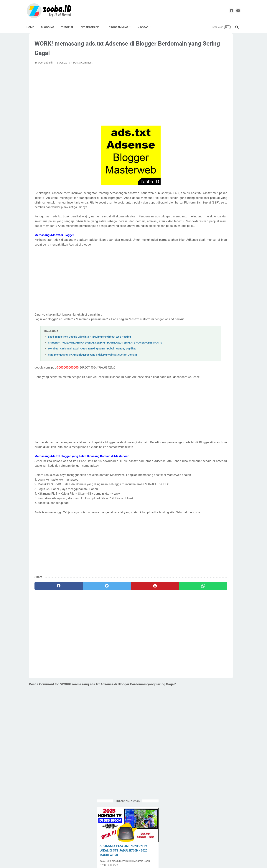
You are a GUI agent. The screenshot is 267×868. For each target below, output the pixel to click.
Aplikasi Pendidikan (209, 229)
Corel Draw (191, 243)
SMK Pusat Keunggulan (198, 293)
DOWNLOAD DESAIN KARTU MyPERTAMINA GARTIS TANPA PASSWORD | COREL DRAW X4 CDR (209, 142)
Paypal (198, 264)
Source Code (223, 293)
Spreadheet (191, 300)
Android (189, 229)
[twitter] (83, 642)
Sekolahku (223, 278)
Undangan (215, 307)
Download (219, 243)
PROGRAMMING (121, 26)
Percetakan (229, 264)
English (202, 250)
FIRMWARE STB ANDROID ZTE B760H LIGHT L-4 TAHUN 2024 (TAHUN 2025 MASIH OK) (206, 114)
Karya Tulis (217, 250)
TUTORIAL (70, 26)
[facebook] (225, 10)
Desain (205, 243)
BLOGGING (50, 26)
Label (202, 257)
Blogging (207, 236)
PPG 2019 (200, 271)
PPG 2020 (216, 271)
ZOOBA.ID (133, 862)
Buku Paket (223, 236)
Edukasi (189, 250)
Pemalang (212, 264)
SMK (216, 285)
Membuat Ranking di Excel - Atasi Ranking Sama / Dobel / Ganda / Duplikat (92, 381)
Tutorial (189, 307)
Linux (212, 257)
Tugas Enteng (220, 300)
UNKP (229, 307)
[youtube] (234, 10)
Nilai (187, 264)
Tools (205, 300)
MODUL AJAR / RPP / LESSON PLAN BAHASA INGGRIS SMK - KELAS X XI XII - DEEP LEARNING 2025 (210, 169)
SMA (206, 285)
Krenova (189, 257)
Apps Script (191, 236)
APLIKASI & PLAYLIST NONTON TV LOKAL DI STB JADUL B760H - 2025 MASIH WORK (209, 86)
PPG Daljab (191, 278)
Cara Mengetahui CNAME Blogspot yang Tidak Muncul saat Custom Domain (92, 387)
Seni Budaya (191, 285)
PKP (187, 271)
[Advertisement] (99, 100)
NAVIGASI (146, 26)
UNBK (201, 307)
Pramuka (207, 278)
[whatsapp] (147, 642)
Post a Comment (83, 68)
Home (33, 26)
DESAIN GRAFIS (92, 26)
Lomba (224, 257)
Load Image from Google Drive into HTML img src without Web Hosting (89, 365)
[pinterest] (115, 642)
